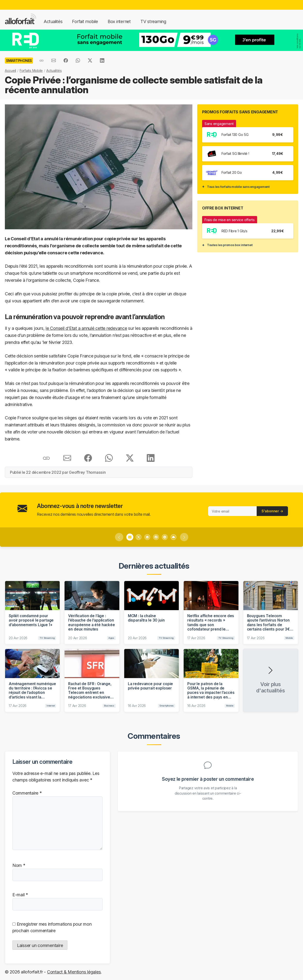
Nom (19, 865)
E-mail (20, 895)
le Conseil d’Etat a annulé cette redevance (86, 328)
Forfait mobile (85, 21)
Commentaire (27, 793)
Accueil (10, 71)
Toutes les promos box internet (230, 245)
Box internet (119, 21)
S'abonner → (272, 511)
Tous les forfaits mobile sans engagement (238, 187)
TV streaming (153, 21)
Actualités (53, 21)
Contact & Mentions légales (74, 972)
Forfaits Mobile (31, 71)
